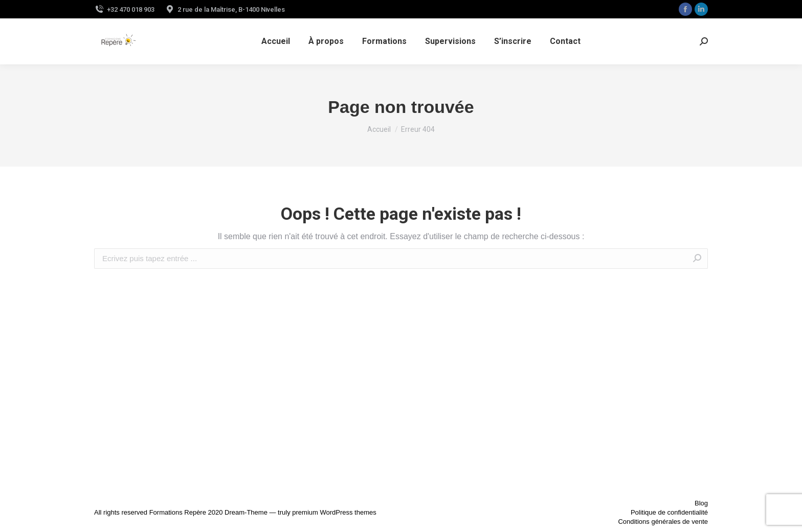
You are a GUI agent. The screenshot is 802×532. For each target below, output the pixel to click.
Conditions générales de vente (663, 522)
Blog (701, 503)
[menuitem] (276, 41)
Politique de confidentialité (669, 512)
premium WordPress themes (334, 512)
